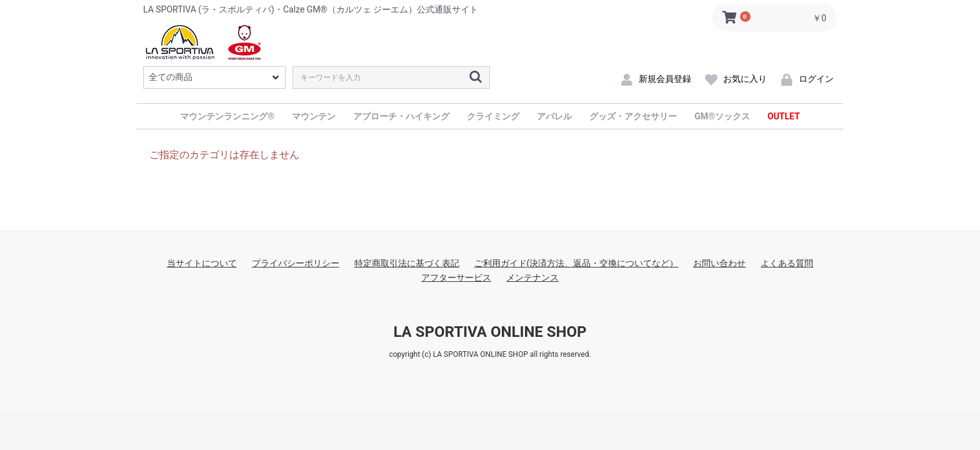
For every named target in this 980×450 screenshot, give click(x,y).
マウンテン (314, 116)
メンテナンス (532, 277)
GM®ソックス (722, 116)
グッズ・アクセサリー (633, 116)
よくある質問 (787, 263)
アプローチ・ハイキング (401, 116)
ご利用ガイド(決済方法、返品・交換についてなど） (577, 263)
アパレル (554, 116)
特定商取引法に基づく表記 (407, 263)
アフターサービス (456, 277)
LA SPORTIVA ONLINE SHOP (490, 332)
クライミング (493, 116)
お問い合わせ (719, 263)
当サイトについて (202, 263)
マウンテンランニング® (227, 116)
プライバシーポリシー (296, 263)
